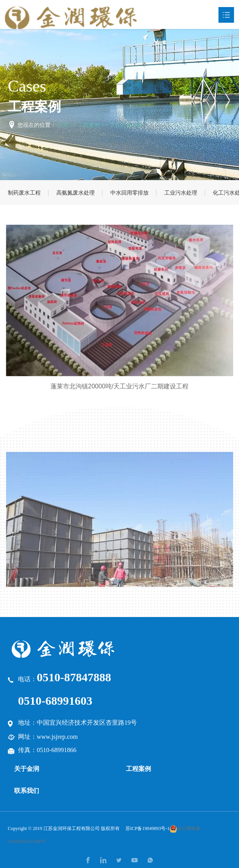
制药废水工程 (24, 193)
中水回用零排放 (129, 193)
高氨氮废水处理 (75, 193)
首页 (63, 125)
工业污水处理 (126, 125)
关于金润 (27, 769)
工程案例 (89, 125)
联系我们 (27, 791)
